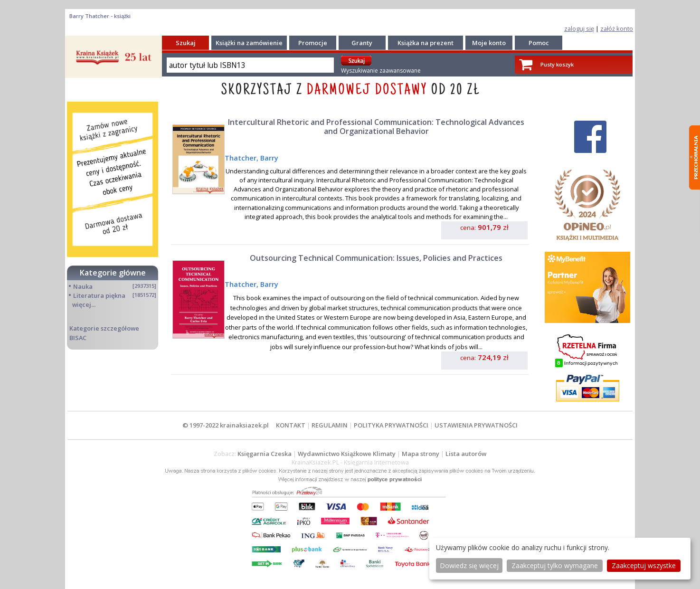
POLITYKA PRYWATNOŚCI (391, 425)
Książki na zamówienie (249, 43)
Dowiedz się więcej (469, 565)
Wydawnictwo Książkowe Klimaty (347, 454)
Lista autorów (466, 454)
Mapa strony (421, 454)
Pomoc (539, 43)
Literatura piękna (99, 295)
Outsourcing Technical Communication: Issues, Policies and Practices (376, 258)
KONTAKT (291, 425)
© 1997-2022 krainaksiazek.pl (226, 425)
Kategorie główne (113, 273)
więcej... (84, 304)
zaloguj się (579, 28)
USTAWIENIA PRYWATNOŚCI (476, 425)
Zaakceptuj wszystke (644, 565)
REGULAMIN (330, 425)
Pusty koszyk (557, 64)
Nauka (83, 286)
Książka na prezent (426, 43)
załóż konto (617, 28)
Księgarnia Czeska (265, 454)
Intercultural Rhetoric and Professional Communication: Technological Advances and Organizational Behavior (376, 127)
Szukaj (186, 43)
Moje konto (489, 43)
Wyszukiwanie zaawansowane (381, 71)
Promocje (313, 43)
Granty (362, 43)
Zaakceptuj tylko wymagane (555, 565)
